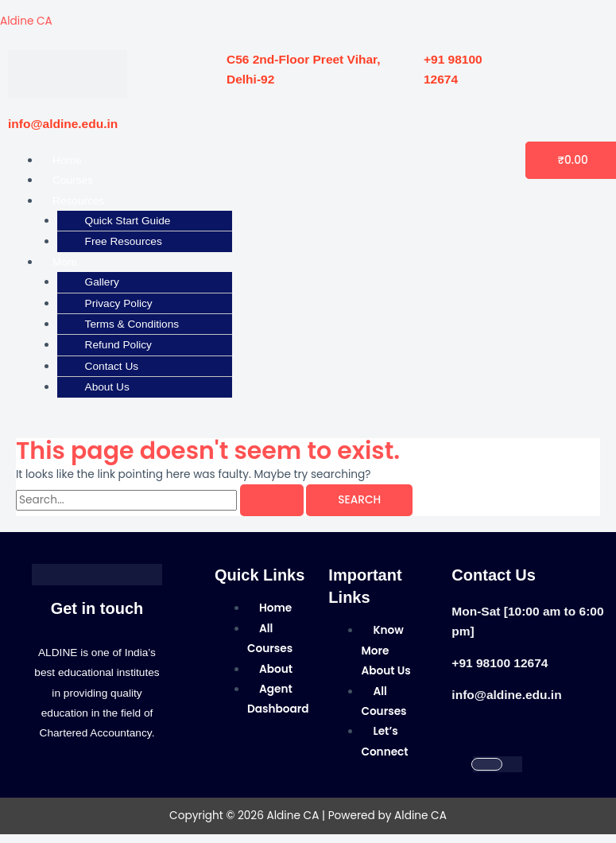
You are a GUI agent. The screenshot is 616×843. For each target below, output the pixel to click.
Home (67, 160)
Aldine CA (26, 21)
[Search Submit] (272, 500)
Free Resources (124, 241)
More (65, 262)
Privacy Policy (119, 303)
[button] (199, 201)
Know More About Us (385, 651)
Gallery (102, 282)
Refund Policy (118, 345)
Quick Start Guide (128, 221)
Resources (78, 201)
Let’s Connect (384, 741)
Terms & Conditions (132, 324)
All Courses (270, 639)
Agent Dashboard (278, 699)
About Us (107, 387)
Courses (73, 180)
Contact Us (112, 366)
